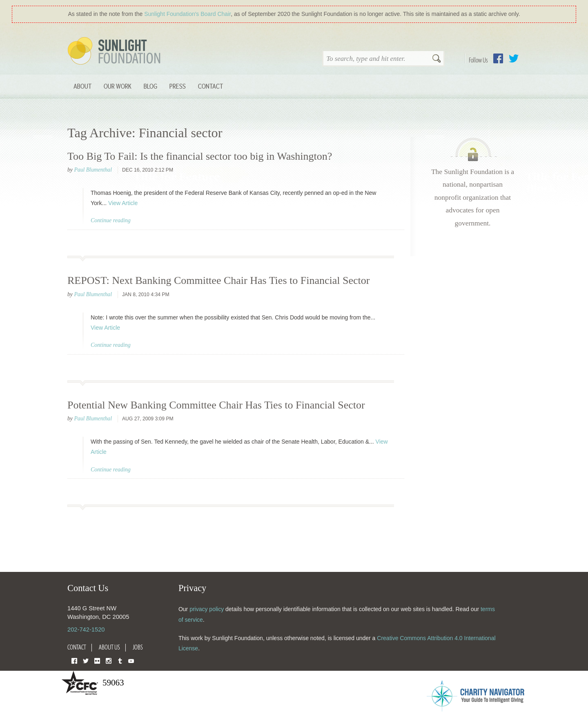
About (82, 86)
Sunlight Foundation (116, 51)
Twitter (514, 58)
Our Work (118, 86)
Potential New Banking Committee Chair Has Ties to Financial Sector (216, 405)
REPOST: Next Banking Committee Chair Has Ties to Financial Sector (218, 280)
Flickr (97, 660)
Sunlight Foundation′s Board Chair (187, 14)
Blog (150, 86)
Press (178, 86)
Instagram (109, 660)
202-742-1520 (86, 629)
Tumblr (120, 660)
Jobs (138, 647)
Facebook (498, 58)
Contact (210, 86)
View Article (123, 203)
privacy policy (207, 609)
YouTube (131, 660)
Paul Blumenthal (93, 170)
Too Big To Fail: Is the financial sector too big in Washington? (200, 156)
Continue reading (111, 220)
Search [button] (437, 59)
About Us (109, 647)
